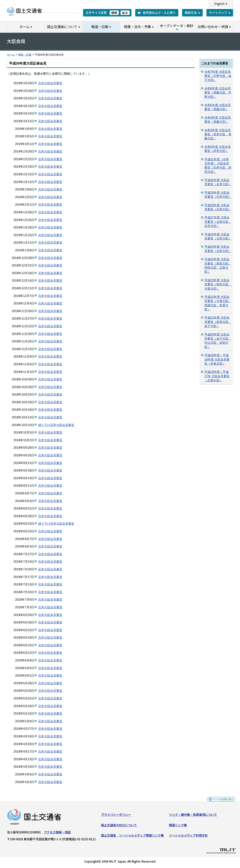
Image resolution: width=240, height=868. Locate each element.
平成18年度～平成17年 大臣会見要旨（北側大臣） (217, 376)
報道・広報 (25, 55)
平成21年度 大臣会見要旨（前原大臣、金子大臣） (218, 322)
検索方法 (191, 13)
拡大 (125, 13)
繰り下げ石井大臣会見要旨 (56, 425)
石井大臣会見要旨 (50, 83)
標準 (114, 13)
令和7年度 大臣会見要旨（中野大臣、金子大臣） (218, 76)
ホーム (11, 55)
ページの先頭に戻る (220, 802)
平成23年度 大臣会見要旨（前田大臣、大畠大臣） (218, 284)
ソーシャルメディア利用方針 (188, 837)
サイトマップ (218, 13)
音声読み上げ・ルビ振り (159, 13)
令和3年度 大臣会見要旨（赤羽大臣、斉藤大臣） (218, 134)
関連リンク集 (178, 826)
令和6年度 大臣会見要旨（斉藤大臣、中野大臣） (218, 93)
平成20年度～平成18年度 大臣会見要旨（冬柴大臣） (217, 359)
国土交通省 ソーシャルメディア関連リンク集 (132, 837)
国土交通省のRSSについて (119, 826)
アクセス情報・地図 (57, 834)
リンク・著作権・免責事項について (193, 816)
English (219, 4)
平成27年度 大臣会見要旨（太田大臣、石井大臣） (218, 222)
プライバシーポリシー (116, 816)
